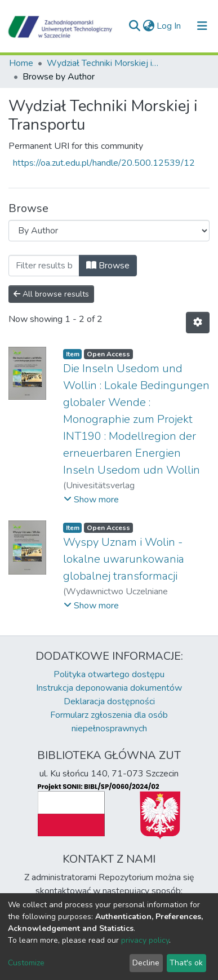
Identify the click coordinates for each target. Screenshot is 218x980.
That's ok (186, 963)
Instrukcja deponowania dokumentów (109, 688)
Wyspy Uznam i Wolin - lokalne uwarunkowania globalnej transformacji (124, 559)
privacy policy (145, 940)
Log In (169, 26)
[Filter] (44, 266)
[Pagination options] (198, 323)
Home (21, 63)
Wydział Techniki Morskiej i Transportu (103, 63)
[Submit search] (134, 26)
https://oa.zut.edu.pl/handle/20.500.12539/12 (104, 163)
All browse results (51, 294)
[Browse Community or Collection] (109, 231)
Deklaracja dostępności (109, 701)
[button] (148, 26)
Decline (146, 963)
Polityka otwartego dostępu (109, 674)
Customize (26, 963)
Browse (108, 266)
